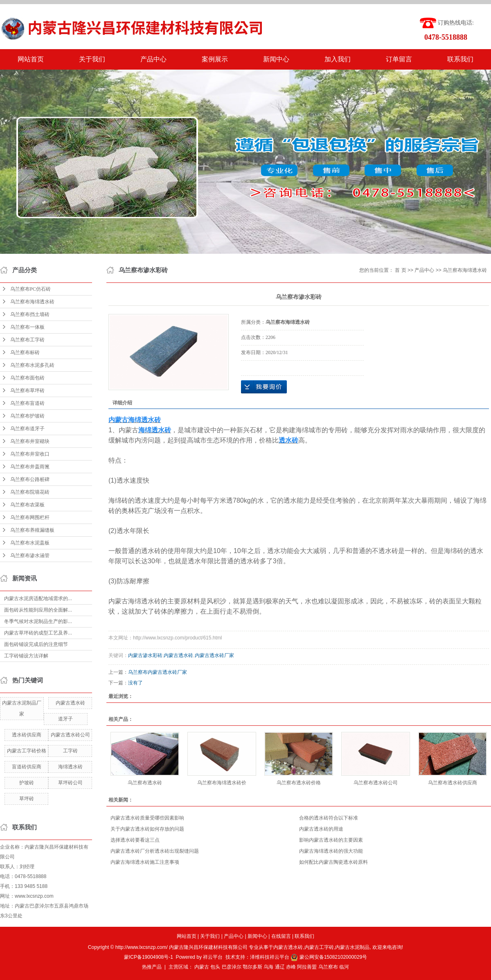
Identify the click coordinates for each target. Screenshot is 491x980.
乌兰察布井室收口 (30, 454)
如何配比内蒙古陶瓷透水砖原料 (333, 862)
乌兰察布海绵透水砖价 (222, 783)
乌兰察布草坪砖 (27, 391)
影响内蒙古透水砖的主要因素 (331, 840)
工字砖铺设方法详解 (26, 656)
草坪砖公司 (70, 783)
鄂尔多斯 (252, 967)
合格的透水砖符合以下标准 (329, 818)
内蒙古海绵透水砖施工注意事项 (145, 862)
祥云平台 (213, 957)
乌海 (268, 967)
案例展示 (215, 59)
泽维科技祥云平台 (270, 957)
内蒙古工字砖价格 (27, 751)
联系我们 (460, 59)
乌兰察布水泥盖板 (30, 543)
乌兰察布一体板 (27, 327)
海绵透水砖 (70, 767)
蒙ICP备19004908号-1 (149, 957)
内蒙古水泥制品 (352, 947)
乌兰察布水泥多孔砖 (32, 365)
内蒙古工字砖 (319, 947)
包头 (215, 967)
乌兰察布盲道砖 (27, 403)
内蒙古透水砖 (70, 703)
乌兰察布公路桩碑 (30, 479)
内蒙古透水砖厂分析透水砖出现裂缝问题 (155, 851)
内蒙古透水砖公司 (70, 735)
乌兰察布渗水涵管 (30, 555)
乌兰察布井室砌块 (30, 441)
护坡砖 (27, 783)
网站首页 (31, 59)
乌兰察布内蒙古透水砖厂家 (158, 672)
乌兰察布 (328, 967)
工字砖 (70, 751)
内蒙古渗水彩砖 (145, 655)
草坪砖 (27, 799)
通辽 (280, 967)
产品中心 (153, 59)
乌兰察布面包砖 (27, 378)
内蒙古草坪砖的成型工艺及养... (38, 633)
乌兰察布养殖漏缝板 (32, 530)
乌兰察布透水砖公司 (376, 783)
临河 (344, 967)
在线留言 (281, 936)
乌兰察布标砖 (25, 352)
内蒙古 (202, 967)
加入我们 (338, 59)
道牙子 (65, 719)
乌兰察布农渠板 (27, 505)
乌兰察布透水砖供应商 (453, 783)
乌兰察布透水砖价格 (299, 783)
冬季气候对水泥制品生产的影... (38, 621)
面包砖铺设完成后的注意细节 (36, 644)
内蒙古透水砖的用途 (321, 829)
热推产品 (152, 967)
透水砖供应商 (27, 735)
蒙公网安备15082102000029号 (329, 957)
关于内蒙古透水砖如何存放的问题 (147, 829)
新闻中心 (276, 59)
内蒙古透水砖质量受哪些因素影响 (147, 818)
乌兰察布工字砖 (27, 340)
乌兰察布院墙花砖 (30, 492)
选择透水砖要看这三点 (135, 840)
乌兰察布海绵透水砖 (32, 302)
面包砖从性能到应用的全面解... (38, 610)
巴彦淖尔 (232, 967)
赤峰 (291, 967)
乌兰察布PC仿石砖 (30, 289)
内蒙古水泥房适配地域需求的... (38, 598)
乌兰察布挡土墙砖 (30, 314)
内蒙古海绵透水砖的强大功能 (331, 851)
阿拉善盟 (307, 967)
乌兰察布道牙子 (27, 429)
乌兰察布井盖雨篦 (30, 467)
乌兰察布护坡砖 (27, 416)
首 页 (400, 270)
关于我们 (92, 59)
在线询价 (264, 387)
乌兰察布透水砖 (145, 783)
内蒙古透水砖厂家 (214, 655)
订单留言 (399, 59)
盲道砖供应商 (27, 767)
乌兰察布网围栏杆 (30, 517)
